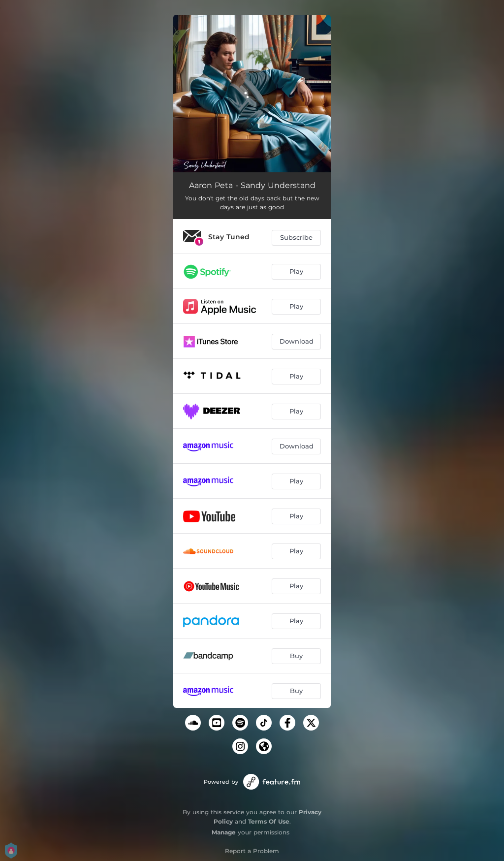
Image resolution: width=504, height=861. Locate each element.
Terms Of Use (269, 821)
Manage (224, 832)
